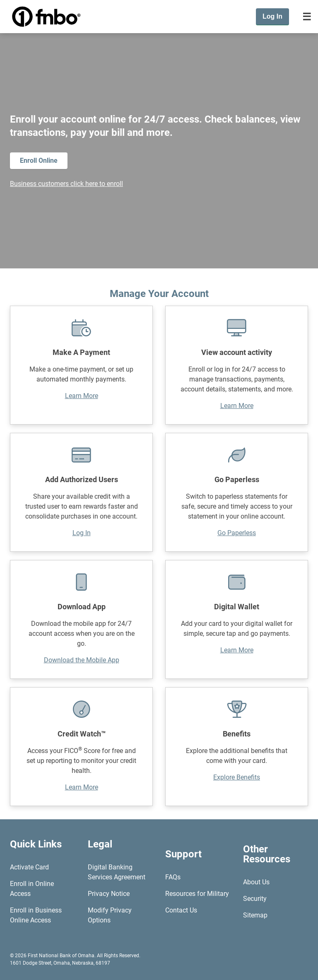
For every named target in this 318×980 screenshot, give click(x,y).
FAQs (173, 877)
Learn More (82, 396)
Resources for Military (197, 894)
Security (255, 899)
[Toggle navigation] (307, 17)
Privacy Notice (109, 894)
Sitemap (255, 915)
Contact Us (181, 910)
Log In (82, 533)
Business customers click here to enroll (66, 184)
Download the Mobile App (82, 660)
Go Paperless (237, 533)
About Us (256, 882)
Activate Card (29, 867)
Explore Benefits (237, 777)
